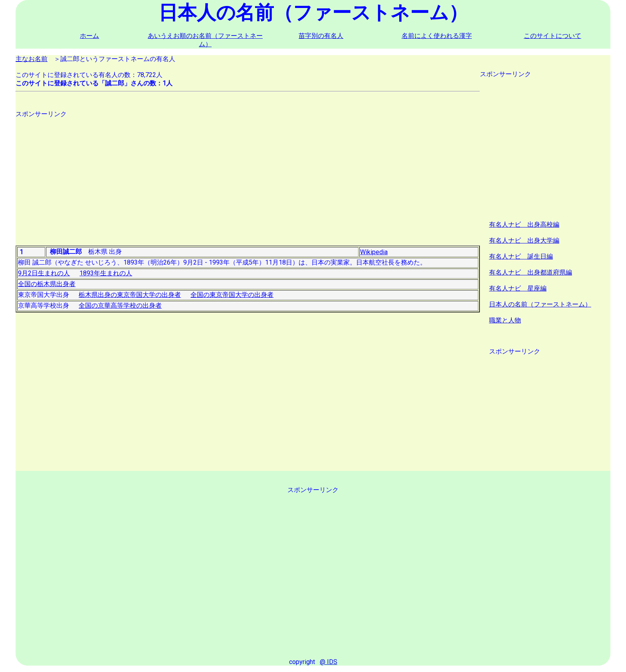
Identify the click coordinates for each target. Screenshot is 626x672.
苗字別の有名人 (321, 36)
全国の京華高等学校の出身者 (120, 305)
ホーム (89, 36)
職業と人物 (505, 320)
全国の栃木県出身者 (47, 284)
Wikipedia (374, 252)
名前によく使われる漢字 (437, 36)
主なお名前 (32, 59)
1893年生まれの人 (106, 273)
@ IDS (329, 662)
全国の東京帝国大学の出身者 (232, 295)
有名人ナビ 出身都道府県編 (531, 272)
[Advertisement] (248, 174)
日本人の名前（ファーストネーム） (540, 304)
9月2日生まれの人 (44, 273)
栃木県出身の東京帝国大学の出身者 (130, 295)
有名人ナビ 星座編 (518, 288)
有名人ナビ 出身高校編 (524, 224)
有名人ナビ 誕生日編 (521, 256)
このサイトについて (553, 36)
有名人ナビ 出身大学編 (524, 240)
